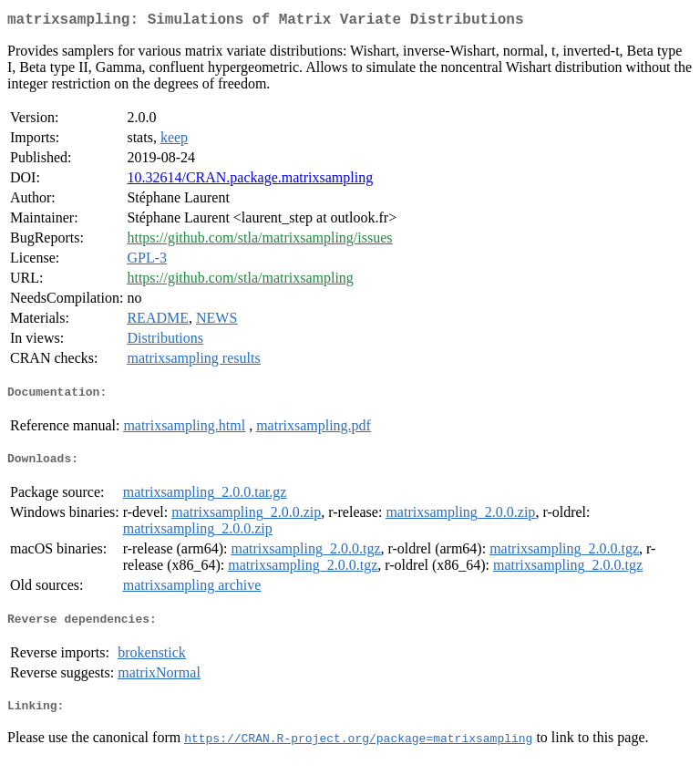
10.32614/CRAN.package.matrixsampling (250, 181)
